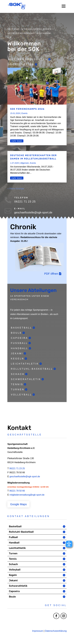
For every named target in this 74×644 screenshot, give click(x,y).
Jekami (17, 354)
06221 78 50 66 (17, 491)
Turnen (18, 390)
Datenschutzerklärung (56, 631)
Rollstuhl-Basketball (32, 369)
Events (25, 113)
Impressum (38, 631)
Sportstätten (21, 64)
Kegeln (17, 359)
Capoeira (19, 338)
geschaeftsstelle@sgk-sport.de (25, 476)
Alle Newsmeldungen (28, 59)
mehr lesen (17, 141)
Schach (18, 374)
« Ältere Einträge (16, 189)
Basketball (21, 328)
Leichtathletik (25, 364)
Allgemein (25, 163)
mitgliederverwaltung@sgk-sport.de (27, 495)
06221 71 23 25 (17, 468)
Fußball (19, 343)
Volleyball (21, 395)
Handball (19, 348)
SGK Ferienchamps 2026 (27, 109)
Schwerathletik (26, 379)
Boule (16, 333)
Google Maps (18, 504)
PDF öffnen (51, 274)
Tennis (17, 384)
